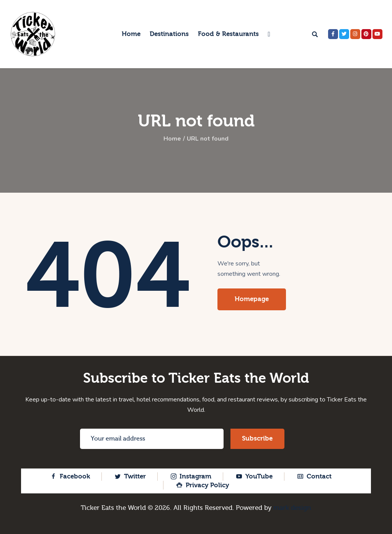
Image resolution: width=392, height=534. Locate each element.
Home (172, 139)
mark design (292, 508)
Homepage (252, 299)
